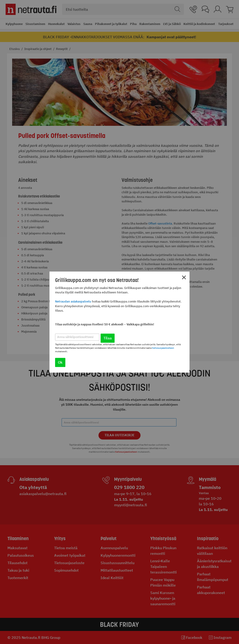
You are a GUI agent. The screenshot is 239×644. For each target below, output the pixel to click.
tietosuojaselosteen (163, 348)
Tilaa (108, 338)
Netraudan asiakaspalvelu (73, 302)
